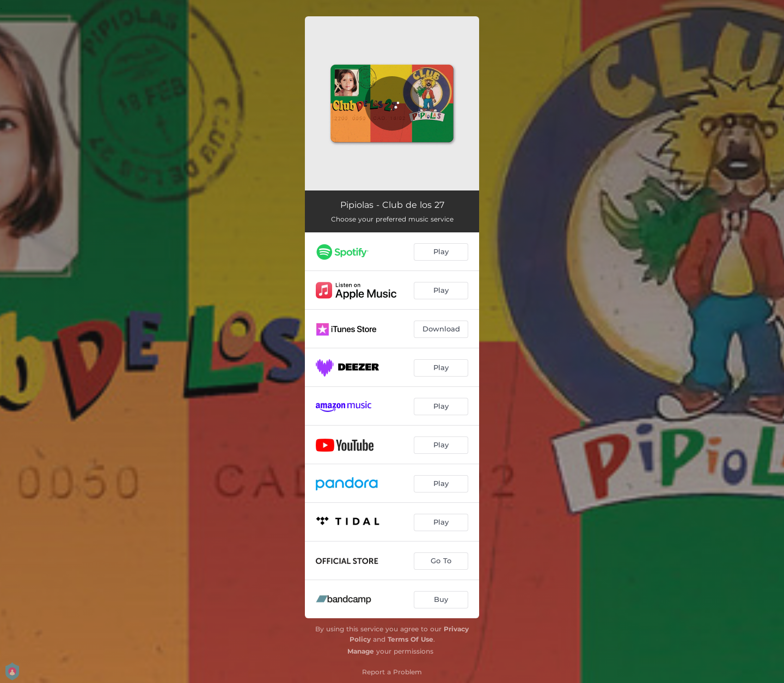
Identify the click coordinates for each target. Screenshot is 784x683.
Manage (361, 651)
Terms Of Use (411, 639)
